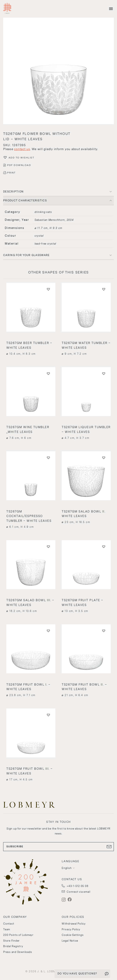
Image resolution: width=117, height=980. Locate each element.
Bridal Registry (13, 946)
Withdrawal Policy (74, 924)
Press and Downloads (18, 952)
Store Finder (11, 941)
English (67, 868)
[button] (58, 71)
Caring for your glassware (26, 255)
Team (7, 929)
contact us (22, 149)
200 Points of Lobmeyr (18, 935)
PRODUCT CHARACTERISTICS (25, 200)
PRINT (11, 173)
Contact (9, 924)
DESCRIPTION (13, 192)
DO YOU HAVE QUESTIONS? (77, 974)
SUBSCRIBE (58, 847)
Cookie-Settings (73, 935)
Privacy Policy (71, 929)
